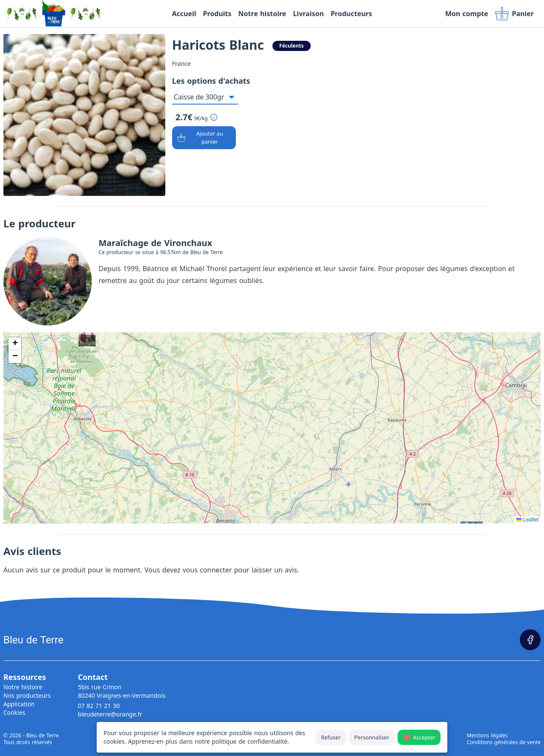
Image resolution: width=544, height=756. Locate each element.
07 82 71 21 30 (99, 706)
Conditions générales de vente (504, 742)
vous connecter (207, 570)
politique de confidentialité (249, 741)
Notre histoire (23, 687)
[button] (15, 344)
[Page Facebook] (530, 640)
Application (19, 704)
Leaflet (527, 520)
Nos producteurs (27, 695)
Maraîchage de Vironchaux (155, 243)
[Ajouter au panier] (204, 138)
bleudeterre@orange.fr (110, 714)
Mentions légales (487, 736)
